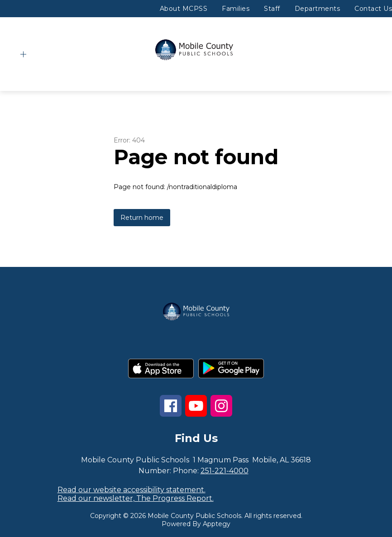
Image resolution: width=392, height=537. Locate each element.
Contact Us (373, 9)
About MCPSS (184, 9)
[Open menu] (23, 55)
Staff (272, 9)
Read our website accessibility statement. (131, 490)
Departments (318, 9)
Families (236, 9)
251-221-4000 (225, 471)
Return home (142, 218)
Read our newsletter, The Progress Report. (136, 498)
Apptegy (217, 524)
